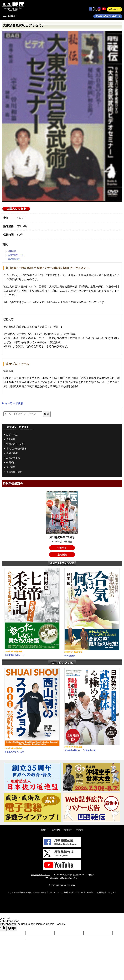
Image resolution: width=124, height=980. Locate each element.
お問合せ (45, 830)
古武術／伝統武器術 (16, 449)
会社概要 (79, 830)
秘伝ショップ (115, 9)
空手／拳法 (12, 435)
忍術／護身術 (13, 458)
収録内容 (12, 251)
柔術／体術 (12, 453)
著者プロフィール (16, 255)
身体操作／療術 (14, 472)
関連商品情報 (14, 259)
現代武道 (11, 467)
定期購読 (62, 555)
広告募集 (56, 830)
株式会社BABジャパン (41, 875)
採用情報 (68, 830)
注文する (62, 548)
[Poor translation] (12, 928)
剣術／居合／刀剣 (15, 444)
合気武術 (11, 439)
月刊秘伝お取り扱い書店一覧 (108, 16)
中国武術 (11, 462)
